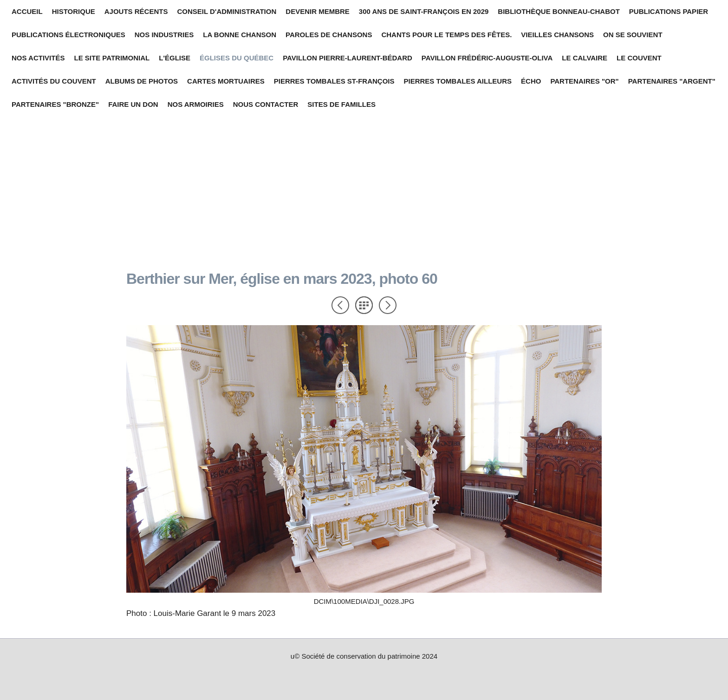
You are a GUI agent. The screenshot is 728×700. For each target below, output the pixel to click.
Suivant (388, 305)
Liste (364, 305)
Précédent (340, 305)
